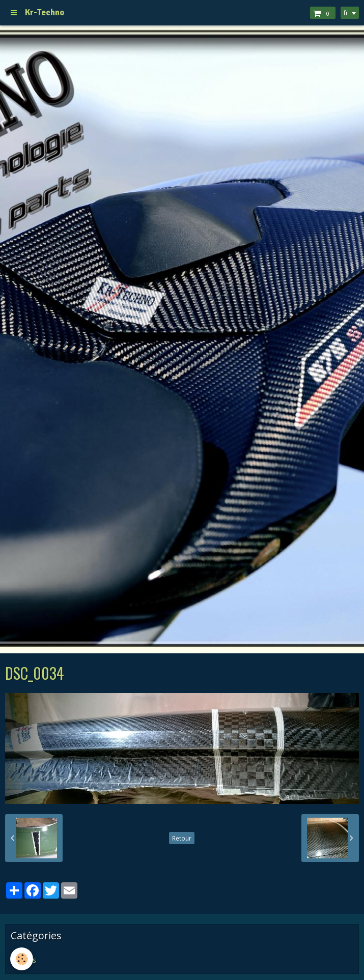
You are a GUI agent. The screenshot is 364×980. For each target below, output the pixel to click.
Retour (182, 838)
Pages (26, 960)
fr (346, 13)
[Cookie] (22, 959)
